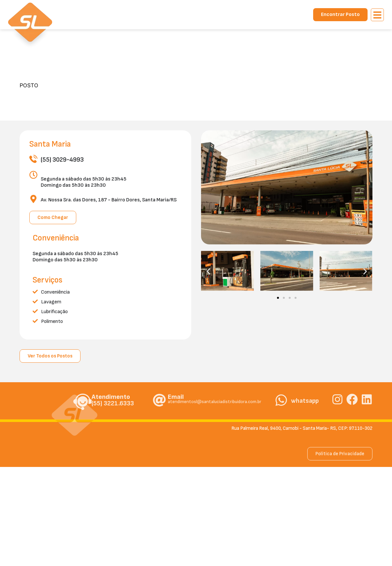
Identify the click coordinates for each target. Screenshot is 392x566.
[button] (208, 271)
